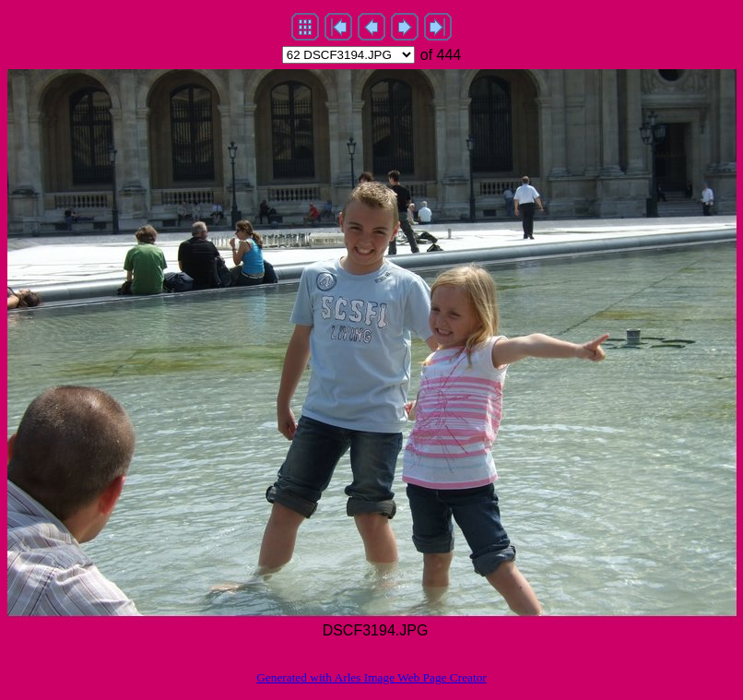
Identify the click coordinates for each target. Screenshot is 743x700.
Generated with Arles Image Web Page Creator (371, 677)
